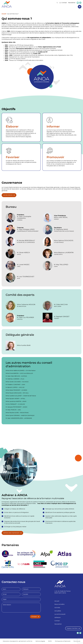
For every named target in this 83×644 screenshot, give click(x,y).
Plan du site (77, 641)
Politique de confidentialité (63, 641)
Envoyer (34, 617)
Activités (57, 608)
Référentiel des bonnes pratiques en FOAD (33, 50)
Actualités (58, 611)
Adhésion (58, 618)
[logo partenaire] (26, 554)
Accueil (4, 14)
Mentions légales (40, 641)
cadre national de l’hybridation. (30, 57)
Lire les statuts (8, 195)
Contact (63, 3)
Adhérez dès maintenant (11, 533)
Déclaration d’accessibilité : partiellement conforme (18, 641)
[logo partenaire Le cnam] (24, 564)
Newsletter (72, 3)
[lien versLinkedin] (80, 3)
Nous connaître (59, 604)
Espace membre (72, 628)
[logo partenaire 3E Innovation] (7, 554)
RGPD (50, 641)
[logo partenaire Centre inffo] (8, 564)
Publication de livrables (21, 55)
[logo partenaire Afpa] (46, 554)
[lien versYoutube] (78, 3)
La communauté (60, 614)
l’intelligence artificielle (24, 60)
